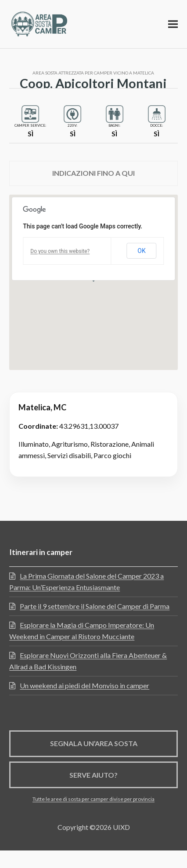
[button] (173, 24)
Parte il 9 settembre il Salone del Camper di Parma (95, 606)
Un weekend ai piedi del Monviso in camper (85, 685)
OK (141, 251)
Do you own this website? (60, 251)
